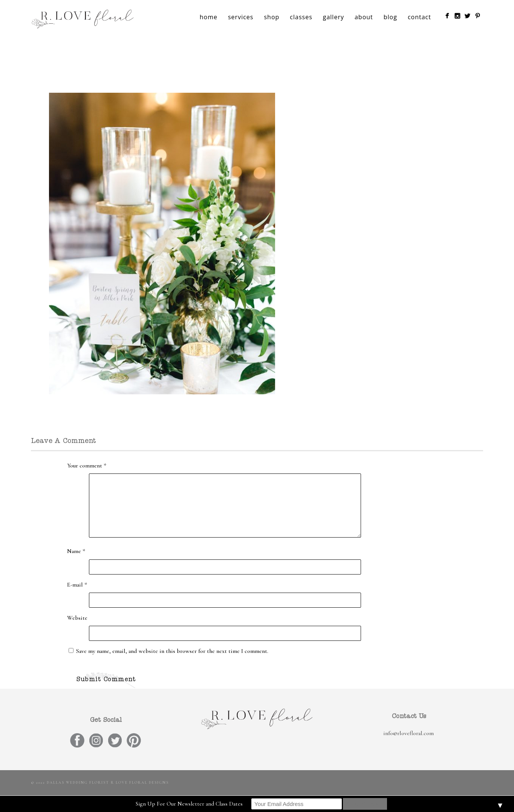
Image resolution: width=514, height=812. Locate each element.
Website (77, 618)
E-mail (77, 585)
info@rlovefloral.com (408, 733)
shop (272, 17)
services (241, 17)
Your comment (87, 466)
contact (419, 17)
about (364, 17)
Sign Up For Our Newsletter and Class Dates (189, 804)
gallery (333, 17)
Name (76, 551)
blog (390, 17)
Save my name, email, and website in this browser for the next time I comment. (172, 651)
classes (301, 17)
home (209, 17)
